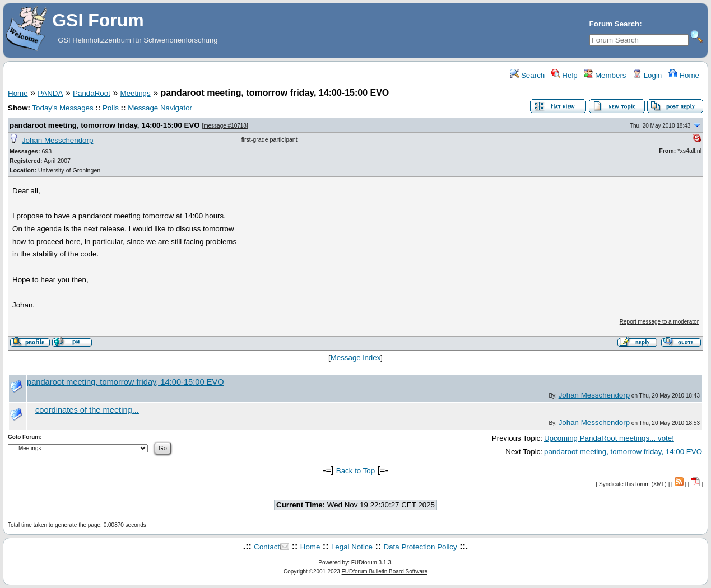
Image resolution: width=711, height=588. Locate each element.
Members (605, 75)
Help (564, 75)
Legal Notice (352, 547)
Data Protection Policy (420, 547)
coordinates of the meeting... (87, 410)
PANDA (50, 93)
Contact (267, 547)
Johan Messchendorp (57, 140)
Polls (111, 108)
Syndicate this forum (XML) (633, 484)
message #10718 (225, 126)
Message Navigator (160, 108)
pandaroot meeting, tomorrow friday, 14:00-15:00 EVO (105, 125)
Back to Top (355, 471)
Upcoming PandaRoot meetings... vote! (609, 438)
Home (684, 75)
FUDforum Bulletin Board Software (385, 571)
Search (527, 75)
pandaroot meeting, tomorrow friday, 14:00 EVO (623, 452)
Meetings (136, 93)
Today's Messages (62, 108)
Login (647, 75)
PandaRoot (92, 93)
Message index (356, 358)
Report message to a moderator (659, 322)
